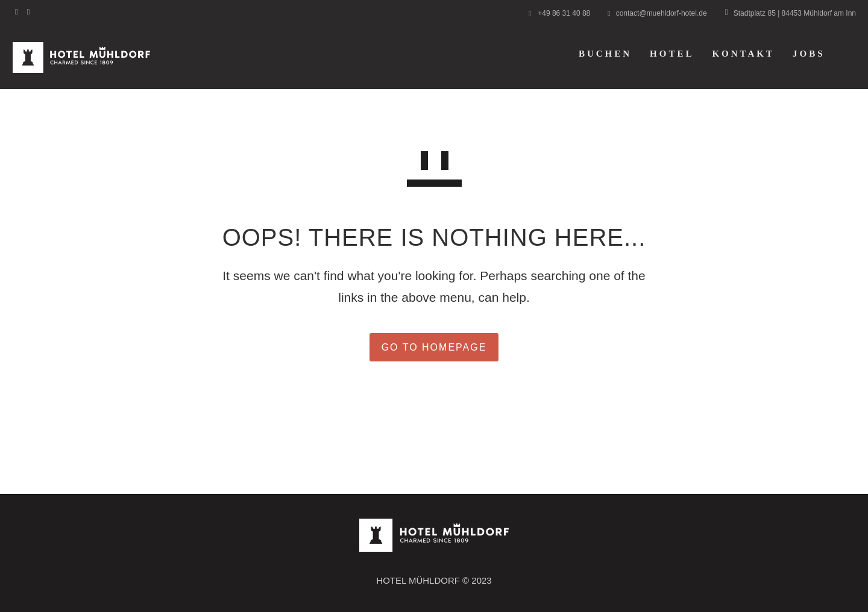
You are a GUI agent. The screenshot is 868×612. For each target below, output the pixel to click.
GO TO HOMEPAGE (434, 347)
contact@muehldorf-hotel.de (662, 13)
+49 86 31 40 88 (564, 13)
